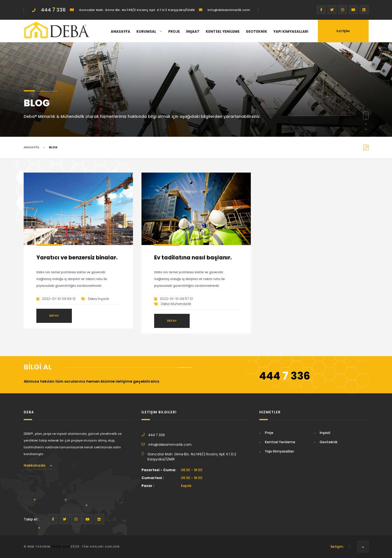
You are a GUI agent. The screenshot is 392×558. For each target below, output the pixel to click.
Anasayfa (120, 31)
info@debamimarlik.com (228, 10)
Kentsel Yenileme (223, 31)
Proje (174, 31)
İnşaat (193, 31)
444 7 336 (157, 435)
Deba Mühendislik (176, 304)
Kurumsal (149, 31)
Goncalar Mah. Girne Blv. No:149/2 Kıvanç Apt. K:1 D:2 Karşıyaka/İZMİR (136, 10)
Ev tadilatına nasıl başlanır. (193, 258)
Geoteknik (256, 31)
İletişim (337, 547)
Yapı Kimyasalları (291, 31)
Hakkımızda (38, 465)
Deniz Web (60, 547)
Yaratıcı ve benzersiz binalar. (77, 258)
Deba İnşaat (98, 299)
